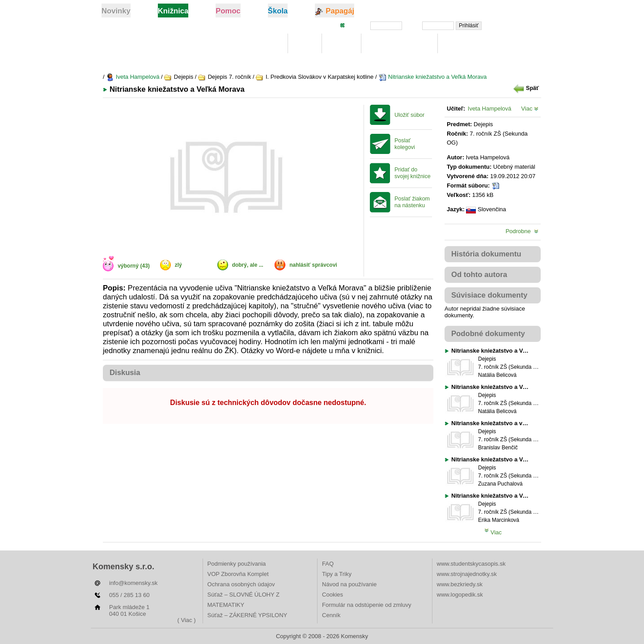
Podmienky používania (237, 564)
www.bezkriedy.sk (460, 584)
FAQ (328, 564)
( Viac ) (187, 620)
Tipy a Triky (337, 574)
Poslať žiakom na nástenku (412, 202)
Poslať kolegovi (405, 144)
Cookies (333, 595)
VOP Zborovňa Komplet (238, 574)
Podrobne (522, 231)
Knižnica (265, 44)
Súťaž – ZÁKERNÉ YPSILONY (248, 615)
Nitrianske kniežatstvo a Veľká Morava (432, 77)
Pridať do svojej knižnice (413, 173)
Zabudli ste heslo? (516, 25)
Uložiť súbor (409, 115)
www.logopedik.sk (460, 595)
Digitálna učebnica (400, 44)
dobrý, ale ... (248, 265)
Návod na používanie (349, 584)
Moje (305, 44)
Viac (530, 109)
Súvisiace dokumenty (489, 295)
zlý (178, 265)
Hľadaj (341, 44)
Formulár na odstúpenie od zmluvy (366, 605)
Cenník (331, 615)
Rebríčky (461, 44)
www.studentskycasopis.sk (471, 564)
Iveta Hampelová (133, 77)
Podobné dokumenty (488, 334)
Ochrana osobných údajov (241, 584)
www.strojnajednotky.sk (467, 574)
